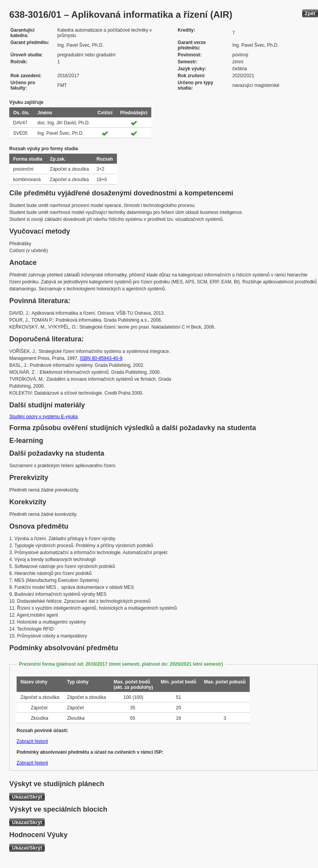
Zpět (310, 13)
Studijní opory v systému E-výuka (43, 417)
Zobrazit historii (32, 741)
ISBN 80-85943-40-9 (101, 358)
